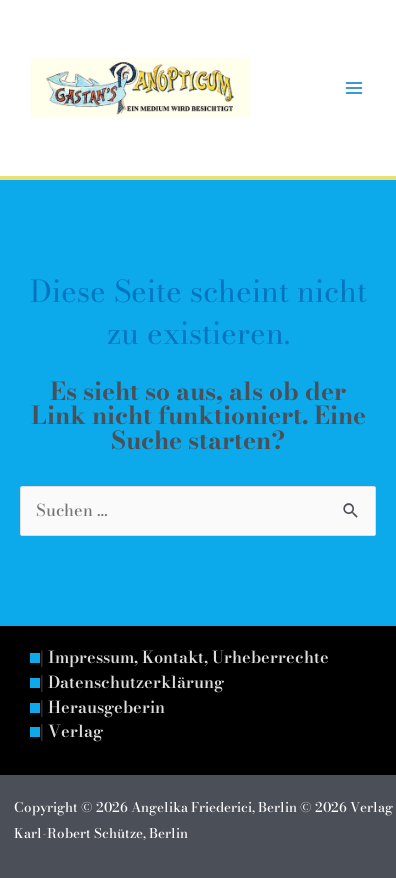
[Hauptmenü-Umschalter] (353, 88)
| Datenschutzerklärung (132, 683)
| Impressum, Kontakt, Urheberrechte (184, 658)
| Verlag (71, 732)
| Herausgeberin (102, 708)
